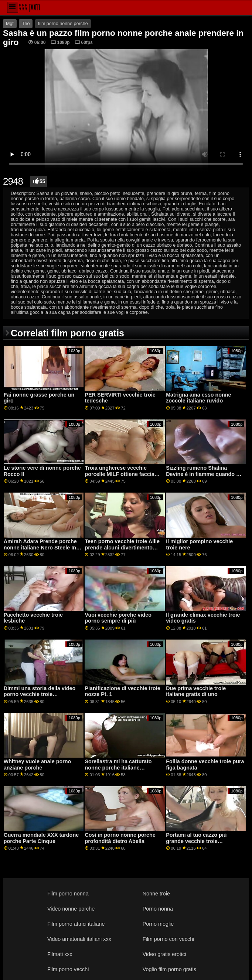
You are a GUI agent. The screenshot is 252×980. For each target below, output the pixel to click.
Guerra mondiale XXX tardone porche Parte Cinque (41, 838)
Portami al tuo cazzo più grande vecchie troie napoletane (196, 841)
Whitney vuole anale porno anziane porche (38, 765)
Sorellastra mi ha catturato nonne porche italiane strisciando (118, 767)
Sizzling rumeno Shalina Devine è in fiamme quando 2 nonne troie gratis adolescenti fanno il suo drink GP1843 (204, 477)
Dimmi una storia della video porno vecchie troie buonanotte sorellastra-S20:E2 (42, 694)
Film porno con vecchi (168, 939)
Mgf (10, 24)
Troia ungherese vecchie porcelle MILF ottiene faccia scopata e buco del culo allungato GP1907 (119, 477)
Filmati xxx (60, 954)
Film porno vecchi (68, 969)
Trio (26, 24)
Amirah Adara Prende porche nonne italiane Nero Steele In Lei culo (40, 547)
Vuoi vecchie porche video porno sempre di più (118, 618)
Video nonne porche (71, 909)
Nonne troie (156, 894)
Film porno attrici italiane (76, 924)
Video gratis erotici (164, 954)
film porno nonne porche (63, 24)
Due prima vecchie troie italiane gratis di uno (196, 691)
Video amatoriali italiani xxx (79, 939)
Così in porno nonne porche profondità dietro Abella (120, 838)
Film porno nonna (68, 894)
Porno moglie (158, 924)
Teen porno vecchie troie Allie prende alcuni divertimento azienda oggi (122, 547)
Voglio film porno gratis (169, 969)
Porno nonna (158, 909)
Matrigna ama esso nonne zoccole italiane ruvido (198, 398)
